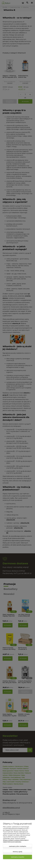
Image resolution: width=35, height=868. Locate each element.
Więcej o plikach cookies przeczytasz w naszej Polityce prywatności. (16, 841)
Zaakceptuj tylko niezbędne (18, 846)
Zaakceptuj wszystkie (18, 857)
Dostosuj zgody (17, 852)
